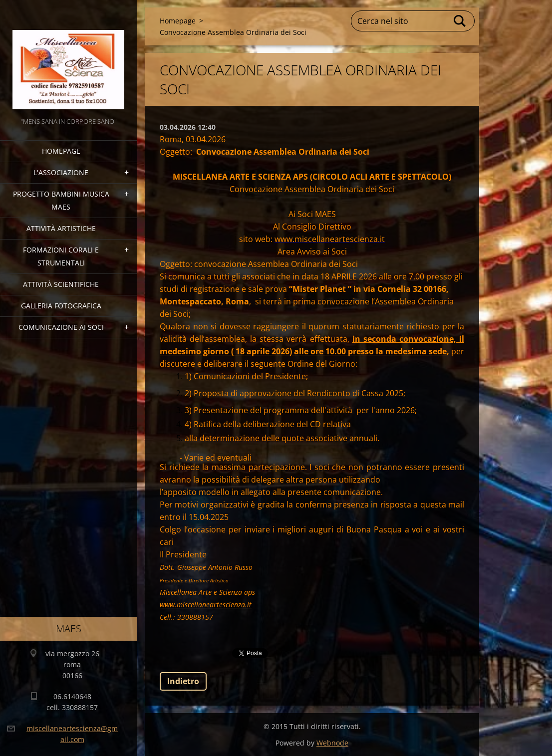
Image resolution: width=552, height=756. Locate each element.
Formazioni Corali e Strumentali (61, 256)
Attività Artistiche (61, 228)
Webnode (332, 743)
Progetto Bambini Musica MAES (61, 200)
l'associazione (61, 172)
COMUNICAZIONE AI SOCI (61, 327)
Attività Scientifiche (61, 284)
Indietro (183, 681)
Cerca (460, 21)
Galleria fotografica (61, 306)
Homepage (61, 151)
